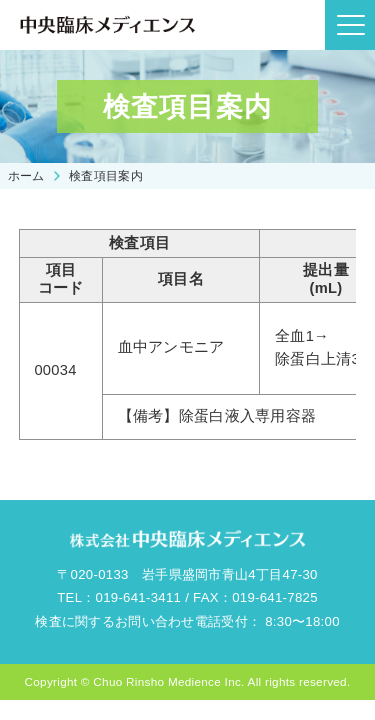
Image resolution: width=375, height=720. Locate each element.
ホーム (26, 175)
